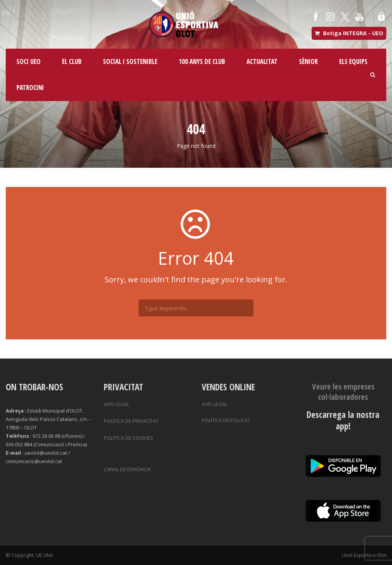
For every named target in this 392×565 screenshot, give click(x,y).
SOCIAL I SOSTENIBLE (130, 61)
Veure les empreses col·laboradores (343, 392)
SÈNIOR (308, 61)
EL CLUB (72, 61)
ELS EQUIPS (353, 61)
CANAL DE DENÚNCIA (127, 469)
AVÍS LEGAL (117, 404)
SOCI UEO (29, 61)
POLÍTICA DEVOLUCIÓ (226, 420)
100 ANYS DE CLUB (202, 61)
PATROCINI (30, 88)
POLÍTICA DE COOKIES (128, 438)
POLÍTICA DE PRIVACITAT (131, 421)
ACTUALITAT (262, 61)
